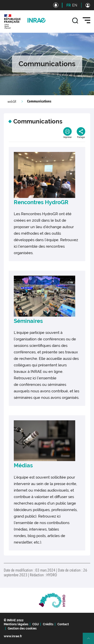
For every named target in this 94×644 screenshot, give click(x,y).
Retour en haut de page (90, 641)
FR (69, 5)
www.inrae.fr (13, 636)
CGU (36, 624)
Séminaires (28, 321)
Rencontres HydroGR (41, 202)
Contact (63, 624)
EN (75, 5)
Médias (23, 465)
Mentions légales (16, 624)
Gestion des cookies (22, 629)
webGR (12, 102)
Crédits (48, 624)
